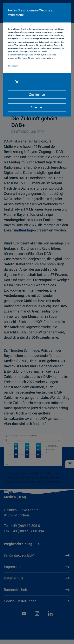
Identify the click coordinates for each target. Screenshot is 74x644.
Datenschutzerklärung (18, 55)
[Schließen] (17, 82)
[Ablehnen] (37, 107)
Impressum (13, 66)
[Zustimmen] (37, 95)
